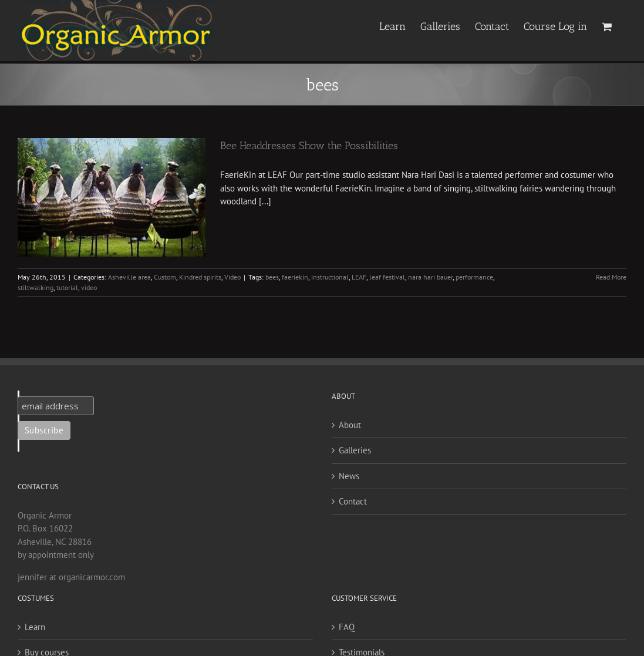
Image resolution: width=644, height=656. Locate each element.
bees (272, 277)
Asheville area (129, 277)
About (350, 425)
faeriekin (295, 277)
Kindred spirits (200, 277)
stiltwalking (36, 287)
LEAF (359, 277)
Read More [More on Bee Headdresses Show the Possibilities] (611, 277)
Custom (165, 277)
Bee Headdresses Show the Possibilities (309, 146)
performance (474, 277)
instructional (330, 277)
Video (232, 277)
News (349, 476)
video (89, 287)
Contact (353, 501)
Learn (35, 627)
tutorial (67, 287)
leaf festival (387, 277)
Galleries (355, 450)
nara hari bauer (430, 277)
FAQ (347, 627)
